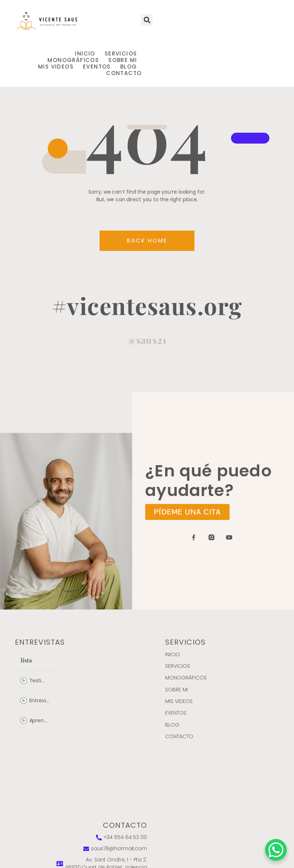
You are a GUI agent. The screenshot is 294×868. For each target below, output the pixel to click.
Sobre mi (123, 60)
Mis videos (56, 67)
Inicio (85, 54)
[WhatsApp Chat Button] (276, 850)
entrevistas (40, 642)
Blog (129, 67)
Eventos (97, 67)
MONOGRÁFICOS (73, 60)
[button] (147, 20)
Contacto (124, 73)
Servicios (121, 54)
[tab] (37, 681)
